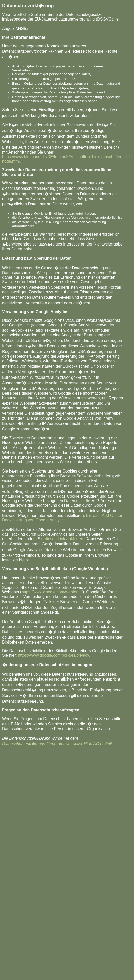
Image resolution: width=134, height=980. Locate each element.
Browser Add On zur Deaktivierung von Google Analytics (62, 518)
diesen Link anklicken (64, 539)
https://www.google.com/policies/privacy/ (54, 655)
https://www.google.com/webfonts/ (52, 592)
